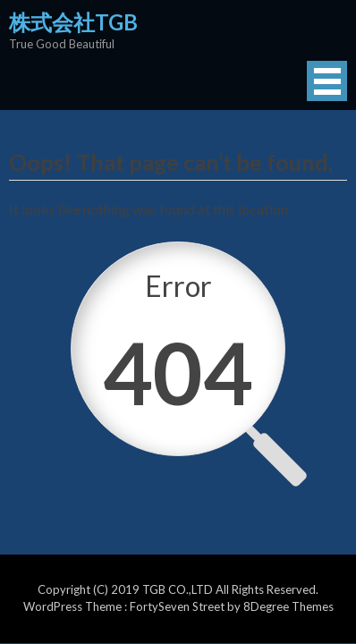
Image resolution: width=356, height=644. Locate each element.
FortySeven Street (178, 606)
